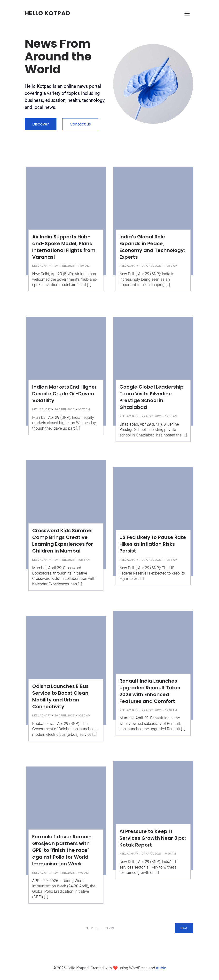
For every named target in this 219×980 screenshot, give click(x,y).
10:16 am (171, 710)
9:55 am (83, 873)
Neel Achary (42, 266)
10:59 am (171, 266)
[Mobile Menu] (187, 13)
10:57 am (84, 409)
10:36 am (171, 560)
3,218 (110, 928)
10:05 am (84, 715)
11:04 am (84, 266)
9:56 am (171, 854)
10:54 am (84, 560)
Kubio (161, 968)
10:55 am (171, 416)
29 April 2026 (64, 266)
